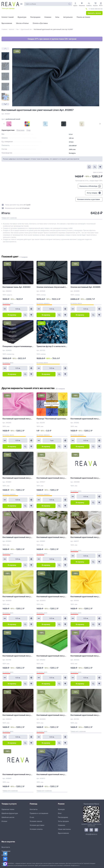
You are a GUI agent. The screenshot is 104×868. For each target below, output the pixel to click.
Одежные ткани (8, 809)
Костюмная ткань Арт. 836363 (16, 287)
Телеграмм (6, 851)
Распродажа (63, 817)
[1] (5, 56)
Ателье (4, 821)
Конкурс (61, 809)
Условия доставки (37, 825)
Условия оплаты (36, 829)
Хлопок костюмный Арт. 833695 (85, 287)
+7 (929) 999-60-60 (96, 9)
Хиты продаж (63, 821)
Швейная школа (8, 817)
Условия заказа (36, 821)
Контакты (34, 809)
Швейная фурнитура (10, 813)
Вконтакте (6, 847)
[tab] (8, 130)
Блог (60, 813)
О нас (32, 817)
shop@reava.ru (91, 834)
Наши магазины (64, 829)
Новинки (62, 825)
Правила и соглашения (39, 813)
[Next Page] (5, 104)
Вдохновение (63, 833)
